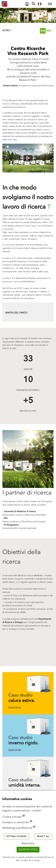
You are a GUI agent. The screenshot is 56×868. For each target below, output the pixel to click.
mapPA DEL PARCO (16, 313)
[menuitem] (27, 4)
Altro (8, 30)
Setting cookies (17, 836)
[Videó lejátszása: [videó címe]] (28, 158)
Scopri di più (15, 707)
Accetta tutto (28, 850)
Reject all (43, 836)
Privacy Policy (28, 843)
